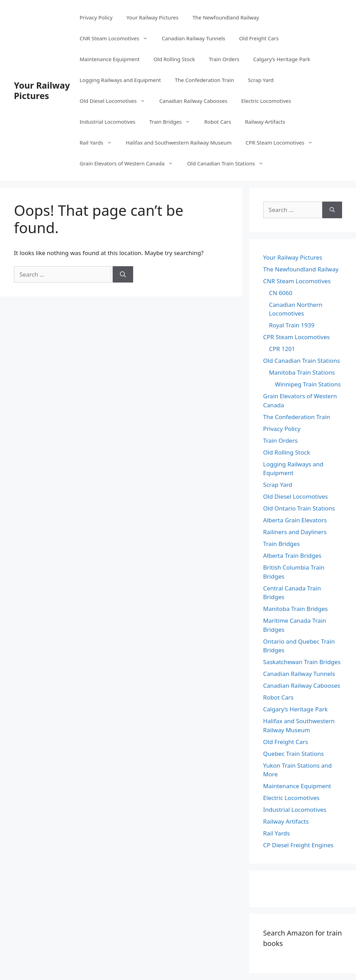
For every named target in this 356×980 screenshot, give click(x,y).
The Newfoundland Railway (225, 17)
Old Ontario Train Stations (299, 508)
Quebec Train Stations (294, 754)
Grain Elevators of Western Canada (130, 163)
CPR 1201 (282, 349)
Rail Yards (99, 142)
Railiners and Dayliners (295, 532)
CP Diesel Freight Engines (298, 845)
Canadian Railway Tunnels (193, 38)
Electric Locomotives (266, 101)
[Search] (123, 275)
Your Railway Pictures (42, 90)
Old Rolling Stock (174, 59)
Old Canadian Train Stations (229, 163)
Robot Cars (217, 122)
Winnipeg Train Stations (308, 384)
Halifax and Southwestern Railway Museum (179, 142)
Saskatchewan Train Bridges (302, 662)
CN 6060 (281, 293)
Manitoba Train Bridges (296, 609)
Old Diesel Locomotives (116, 101)
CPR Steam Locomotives (283, 142)
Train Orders (224, 59)
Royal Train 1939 (292, 325)
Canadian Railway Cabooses (193, 101)
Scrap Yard (261, 80)
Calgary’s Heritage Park (282, 59)
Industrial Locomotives (108, 122)
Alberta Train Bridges (292, 556)
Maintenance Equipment (110, 59)
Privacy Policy (96, 17)
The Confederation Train (204, 80)
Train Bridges (173, 122)
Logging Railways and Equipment (120, 80)
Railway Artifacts (265, 122)
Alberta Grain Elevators (295, 520)
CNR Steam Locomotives (117, 38)
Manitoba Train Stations (302, 372)
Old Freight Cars (259, 38)
